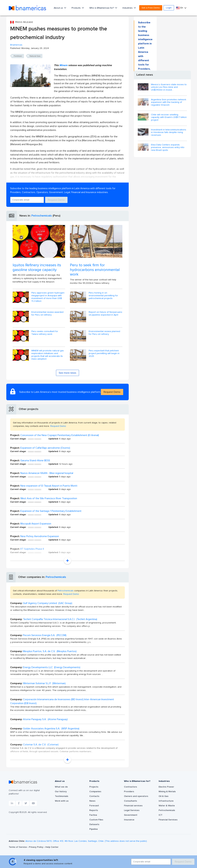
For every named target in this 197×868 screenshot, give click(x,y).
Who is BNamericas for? (102, 8)
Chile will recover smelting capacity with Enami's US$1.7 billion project (169, 117)
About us (59, 8)
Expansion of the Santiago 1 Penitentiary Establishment (51, 511)
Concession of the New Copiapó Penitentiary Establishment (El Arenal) (60, 435)
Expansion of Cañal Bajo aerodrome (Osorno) (45, 448)
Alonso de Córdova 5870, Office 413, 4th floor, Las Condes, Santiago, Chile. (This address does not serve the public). (86, 841)
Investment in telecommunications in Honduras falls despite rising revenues (169, 132)
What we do (61, 787)
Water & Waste (167, 806)
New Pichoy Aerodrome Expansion (40, 536)
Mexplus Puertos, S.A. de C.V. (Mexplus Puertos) (50, 651)
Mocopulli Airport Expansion (36, 524)
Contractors (130, 787)
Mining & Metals (167, 792)
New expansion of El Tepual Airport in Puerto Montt (49, 486)
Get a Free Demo (151, 8)
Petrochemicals (42, 216)
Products (76, 8)
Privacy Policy (36, 847)
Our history (61, 792)
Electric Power (166, 787)
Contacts (94, 796)
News (92, 801)
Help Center (52, 847)
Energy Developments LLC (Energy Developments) (52, 667)
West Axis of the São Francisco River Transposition (49, 498)
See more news (68, 373)
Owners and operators (136, 796)
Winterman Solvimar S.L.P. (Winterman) (44, 683)
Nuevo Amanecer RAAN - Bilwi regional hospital (47, 473)
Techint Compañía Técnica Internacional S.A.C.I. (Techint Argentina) (60, 619)
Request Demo (56, 200)
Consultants (130, 801)
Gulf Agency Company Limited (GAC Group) (48, 603)
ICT (160, 815)
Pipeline (94, 829)
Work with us (62, 801)
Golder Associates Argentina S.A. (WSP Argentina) (51, 729)
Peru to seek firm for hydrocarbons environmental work (95, 270)
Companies (95, 792)
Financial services (133, 806)
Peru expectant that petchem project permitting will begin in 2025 (104, 353)
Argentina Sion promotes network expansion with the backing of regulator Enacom (169, 102)
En (180, 8)
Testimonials (62, 796)
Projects (94, 787)
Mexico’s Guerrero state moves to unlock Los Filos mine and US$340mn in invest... (169, 87)
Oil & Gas (163, 796)
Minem (63, 65)
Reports (94, 810)
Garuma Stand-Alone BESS (35, 460)
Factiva (93, 815)
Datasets (94, 824)
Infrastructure (166, 801)
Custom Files (96, 820)
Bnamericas (16, 45)
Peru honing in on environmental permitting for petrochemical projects (103, 296)
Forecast (94, 806)
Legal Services (132, 810)
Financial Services (168, 820)
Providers (129, 792)
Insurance (129, 820)
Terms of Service (18, 847)
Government (131, 815)
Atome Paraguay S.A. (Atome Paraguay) (45, 719)
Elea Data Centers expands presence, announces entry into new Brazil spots (168, 148)
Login (169, 8)
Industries (128, 8)
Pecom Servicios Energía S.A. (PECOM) (45, 635)
